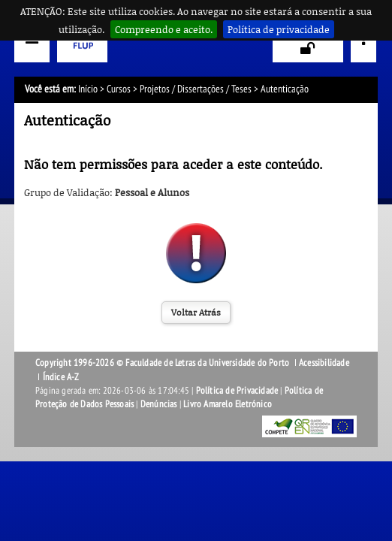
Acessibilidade (324, 363)
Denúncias (159, 404)
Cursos (119, 89)
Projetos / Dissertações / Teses (196, 89)
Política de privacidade (279, 29)
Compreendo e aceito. (164, 29)
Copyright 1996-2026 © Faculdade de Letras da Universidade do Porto (163, 363)
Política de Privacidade (237, 391)
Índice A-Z (61, 377)
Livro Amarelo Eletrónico (228, 404)
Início (88, 89)
